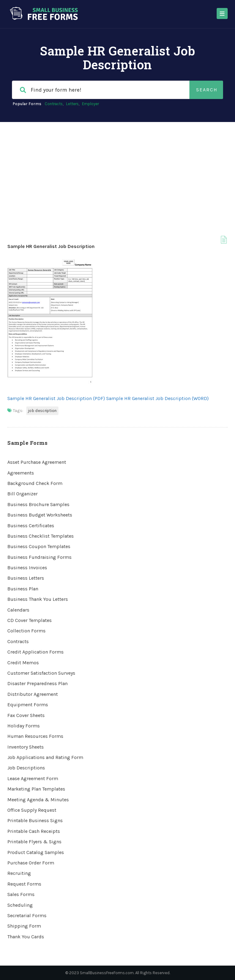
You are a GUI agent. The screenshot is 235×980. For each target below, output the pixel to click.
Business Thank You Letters (38, 599)
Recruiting (19, 873)
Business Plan (23, 589)
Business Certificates (31, 526)
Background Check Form (35, 483)
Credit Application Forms (35, 652)
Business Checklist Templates (41, 536)
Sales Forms (21, 894)
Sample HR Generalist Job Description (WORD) (157, 398)
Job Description (42, 411)
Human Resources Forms (35, 736)
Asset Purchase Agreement (37, 462)
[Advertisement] (117, 168)
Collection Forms (26, 631)
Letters (72, 104)
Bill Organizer (22, 494)
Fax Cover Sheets (26, 715)
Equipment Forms (28, 705)
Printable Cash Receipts (34, 831)
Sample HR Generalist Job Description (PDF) (56, 398)
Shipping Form (24, 926)
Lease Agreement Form (33, 778)
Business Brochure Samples (38, 504)
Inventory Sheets (26, 747)
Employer (90, 104)
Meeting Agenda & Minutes (38, 800)
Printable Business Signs (35, 820)
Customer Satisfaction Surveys (41, 673)
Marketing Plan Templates (36, 789)
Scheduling (20, 905)
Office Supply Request (32, 810)
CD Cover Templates (30, 620)
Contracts (54, 104)
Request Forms (24, 884)
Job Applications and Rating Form (45, 757)
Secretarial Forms (27, 915)
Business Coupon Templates (39, 546)
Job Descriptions (26, 768)
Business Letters (26, 578)
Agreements (21, 473)
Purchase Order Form (31, 863)
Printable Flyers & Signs (34, 842)
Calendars (18, 610)
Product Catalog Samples (36, 852)
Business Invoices (27, 568)
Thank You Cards (26, 937)
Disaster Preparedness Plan (37, 683)
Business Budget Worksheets (40, 515)
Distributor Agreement (33, 694)
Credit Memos (23, 663)
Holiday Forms (24, 726)
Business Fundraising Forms (39, 557)
